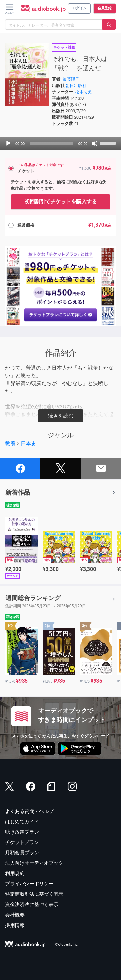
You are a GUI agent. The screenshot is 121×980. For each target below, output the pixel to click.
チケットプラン (22, 842)
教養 (10, 444)
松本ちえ (84, 92)
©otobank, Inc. (67, 945)
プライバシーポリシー (29, 884)
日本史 (28, 444)
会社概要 (15, 915)
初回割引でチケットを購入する (61, 202)
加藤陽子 (71, 79)
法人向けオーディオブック (34, 863)
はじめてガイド (22, 822)
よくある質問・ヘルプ (29, 811)
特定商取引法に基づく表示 (34, 894)
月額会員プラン (22, 853)
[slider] (51, 143)
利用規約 (15, 873)
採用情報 (15, 925)
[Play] (8, 143)
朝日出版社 (76, 86)
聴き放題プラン (22, 832)
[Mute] (95, 143)
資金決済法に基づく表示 (32, 905)
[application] (60, 143)
